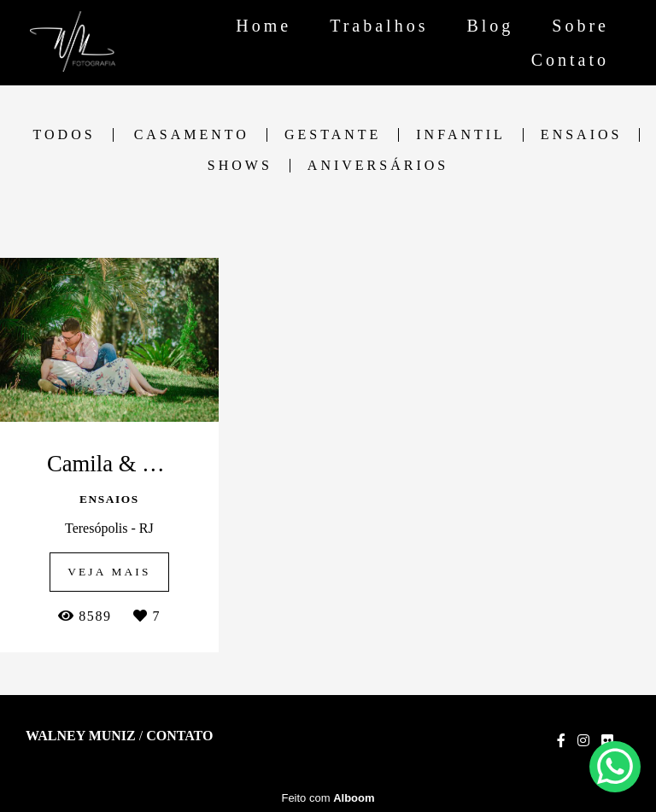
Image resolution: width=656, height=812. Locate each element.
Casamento (192, 135)
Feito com (328, 798)
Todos (64, 135)
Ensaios (582, 135)
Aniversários (378, 166)
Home (264, 26)
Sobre (580, 26)
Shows (240, 166)
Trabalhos (379, 26)
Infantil (461, 135)
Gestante (333, 135)
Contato (570, 60)
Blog (490, 26)
